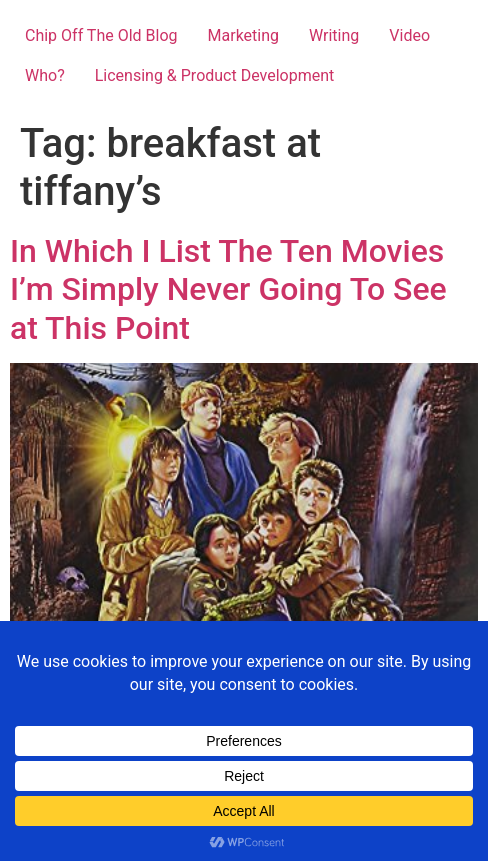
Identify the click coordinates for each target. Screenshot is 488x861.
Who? (45, 75)
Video (409, 35)
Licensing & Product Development (215, 75)
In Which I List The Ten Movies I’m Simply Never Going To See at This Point (228, 289)
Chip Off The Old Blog (101, 35)
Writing (334, 35)
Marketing (243, 35)
